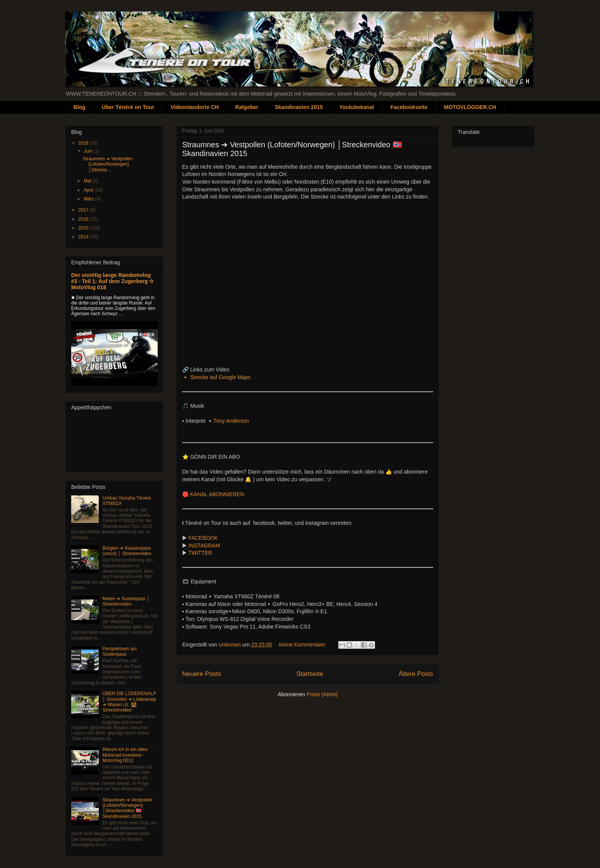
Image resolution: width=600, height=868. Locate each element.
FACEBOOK (204, 538)
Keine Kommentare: (303, 645)
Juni (89, 151)
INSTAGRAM (204, 546)
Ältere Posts (416, 674)
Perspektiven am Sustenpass (120, 651)
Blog (79, 107)
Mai (88, 181)
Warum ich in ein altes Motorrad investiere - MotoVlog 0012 (125, 755)
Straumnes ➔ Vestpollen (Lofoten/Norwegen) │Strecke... (108, 164)
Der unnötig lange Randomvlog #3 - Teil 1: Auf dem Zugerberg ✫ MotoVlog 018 (112, 281)
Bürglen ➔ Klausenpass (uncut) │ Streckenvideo (127, 551)
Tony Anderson (231, 421)
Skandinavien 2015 (299, 107)
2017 (84, 210)
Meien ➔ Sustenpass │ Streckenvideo (126, 601)
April (89, 190)
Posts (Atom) (322, 694)
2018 (84, 143)
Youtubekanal (357, 107)
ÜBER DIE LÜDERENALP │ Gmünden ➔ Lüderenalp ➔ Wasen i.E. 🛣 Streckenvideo (129, 702)
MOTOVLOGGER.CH (470, 107)
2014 (84, 237)
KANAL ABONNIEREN (217, 494)
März (90, 199)
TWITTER (201, 553)
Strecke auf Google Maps (220, 377)
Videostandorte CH (195, 107)
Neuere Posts (202, 674)
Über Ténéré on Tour (128, 107)
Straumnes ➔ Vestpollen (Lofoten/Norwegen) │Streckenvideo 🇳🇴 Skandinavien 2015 (127, 808)
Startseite (310, 674)
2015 (84, 228)
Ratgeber (247, 107)
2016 (84, 219)
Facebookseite (409, 107)
